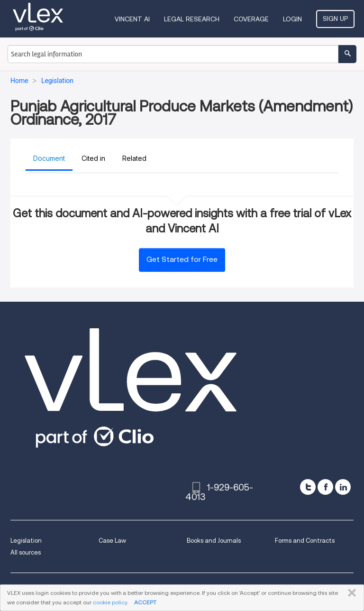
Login (292, 19)
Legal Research (192, 19)
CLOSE (350, 593)
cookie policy (110, 602)
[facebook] (325, 487)
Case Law (112, 541)
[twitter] (308, 487)
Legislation (26, 541)
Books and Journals (214, 541)
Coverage (251, 19)
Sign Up (335, 19)
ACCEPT (145, 602)
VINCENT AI (132, 19)
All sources (26, 552)
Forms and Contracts (305, 541)
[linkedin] (343, 487)
